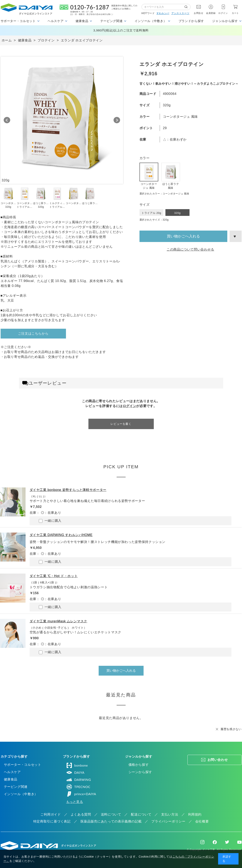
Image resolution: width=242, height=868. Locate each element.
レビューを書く (121, 424)
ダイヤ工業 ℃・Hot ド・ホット (54, 576)
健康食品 (11, 779)
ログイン (223, 13)
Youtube (239, 842)
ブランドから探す (191, 21)
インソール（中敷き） (21, 794)
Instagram (202, 842)
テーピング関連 (16, 787)
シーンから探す (140, 772)
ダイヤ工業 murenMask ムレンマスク (59, 621)
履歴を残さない (231, 729)
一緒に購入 (50, 521)
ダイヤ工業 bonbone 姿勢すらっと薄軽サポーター (68, 490)
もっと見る (75, 802)
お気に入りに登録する (236, 236)
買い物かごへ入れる (183, 236)
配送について (141, 814)
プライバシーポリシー (168, 821)
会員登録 (211, 13)
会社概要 (202, 821)
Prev (7, 120)
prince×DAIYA (81, 794)
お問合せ (199, 13)
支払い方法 (170, 814)
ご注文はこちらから (33, 334)
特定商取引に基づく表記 (52, 821)
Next (117, 120)
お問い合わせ (218, 760)
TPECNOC (78, 787)
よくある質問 (81, 814)
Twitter (227, 842)
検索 (187, 7)
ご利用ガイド (51, 814)
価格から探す (139, 765)
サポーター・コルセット (23, 765)
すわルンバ (163, 13)
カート (235, 13)
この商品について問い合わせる (190, 249)
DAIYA (75, 773)
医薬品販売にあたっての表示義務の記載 (111, 821)
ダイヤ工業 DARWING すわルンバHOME (61, 535)
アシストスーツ (180, 13)
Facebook (215, 842)
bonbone (77, 765)
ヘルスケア (12, 772)
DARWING (79, 780)
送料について (111, 814)
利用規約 (195, 814)
